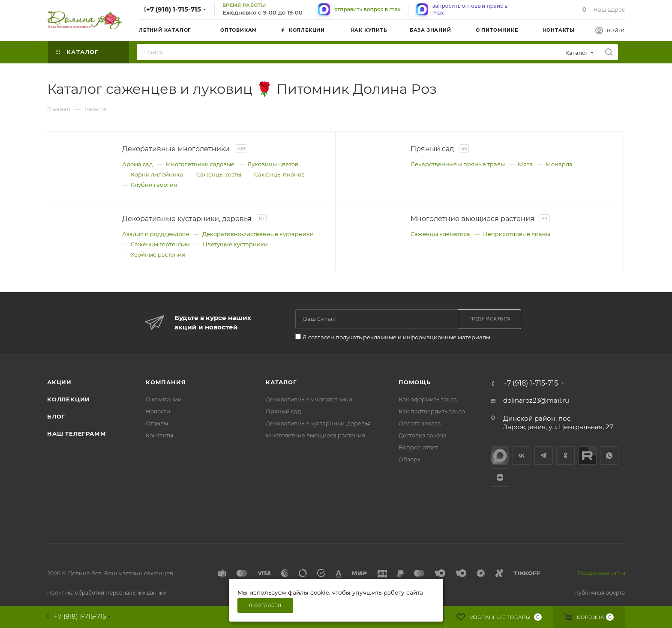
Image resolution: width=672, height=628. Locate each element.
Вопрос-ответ (418, 447)
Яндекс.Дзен (500, 477)
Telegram (544, 456)
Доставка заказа (423, 435)
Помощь (415, 382)
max (500, 456)
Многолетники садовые (200, 164)
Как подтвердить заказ (432, 411)
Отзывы (157, 423)
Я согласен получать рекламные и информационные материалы (396, 337)
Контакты (159, 435)
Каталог (281, 382)
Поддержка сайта (601, 573)
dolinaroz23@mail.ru (536, 400)
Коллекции (69, 399)
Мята (525, 164)
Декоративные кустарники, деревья (318, 423)
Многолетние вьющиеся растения (315, 435)
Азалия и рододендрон (156, 234)
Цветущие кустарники (235, 244)
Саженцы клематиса (440, 234)
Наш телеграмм (76, 434)
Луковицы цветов (273, 164)
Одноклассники (565, 456)
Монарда (559, 164)
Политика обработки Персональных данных (107, 593)
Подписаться (490, 319)
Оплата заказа (420, 423)
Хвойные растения (158, 254)
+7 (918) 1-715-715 (174, 9)
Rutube (587, 456)
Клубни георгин (154, 185)
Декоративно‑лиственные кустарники (258, 234)
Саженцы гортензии (160, 244)
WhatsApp (609, 456)
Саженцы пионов (279, 174)
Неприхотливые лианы (517, 234)
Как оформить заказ (428, 399)
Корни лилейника (157, 174)
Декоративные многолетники (309, 399)
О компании (164, 399)
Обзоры (410, 459)
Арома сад (137, 164)
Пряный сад (283, 411)
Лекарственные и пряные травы (458, 164)
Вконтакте (522, 456)
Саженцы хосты (219, 174)
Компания (166, 382)
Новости (158, 411)
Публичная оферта (600, 593)
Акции (59, 382)
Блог (56, 416)
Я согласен (265, 606)
